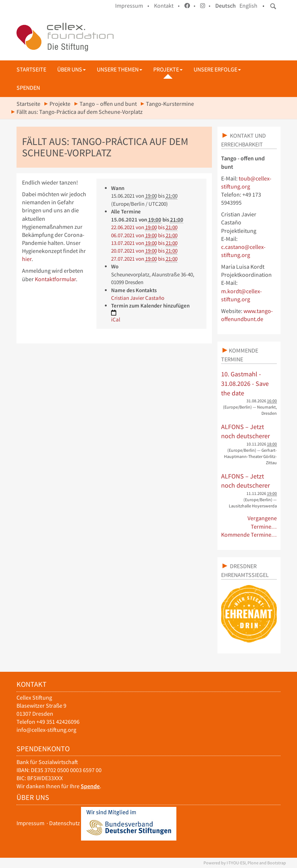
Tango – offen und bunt (108, 104)
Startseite (31, 69)
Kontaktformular (55, 279)
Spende (90, 786)
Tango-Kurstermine (170, 104)
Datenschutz (65, 823)
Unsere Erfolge (217, 69)
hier (27, 259)
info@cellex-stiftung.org (46, 730)
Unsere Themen (120, 69)
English (248, 6)
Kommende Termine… (249, 535)
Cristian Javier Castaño (138, 298)
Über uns (71, 69)
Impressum (30, 823)
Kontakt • (167, 6)
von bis (144, 227)
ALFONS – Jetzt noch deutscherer (245, 431)
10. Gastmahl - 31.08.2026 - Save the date (245, 383)
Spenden (28, 88)
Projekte (168, 69)
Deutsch (225, 6)
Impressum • (132, 6)
